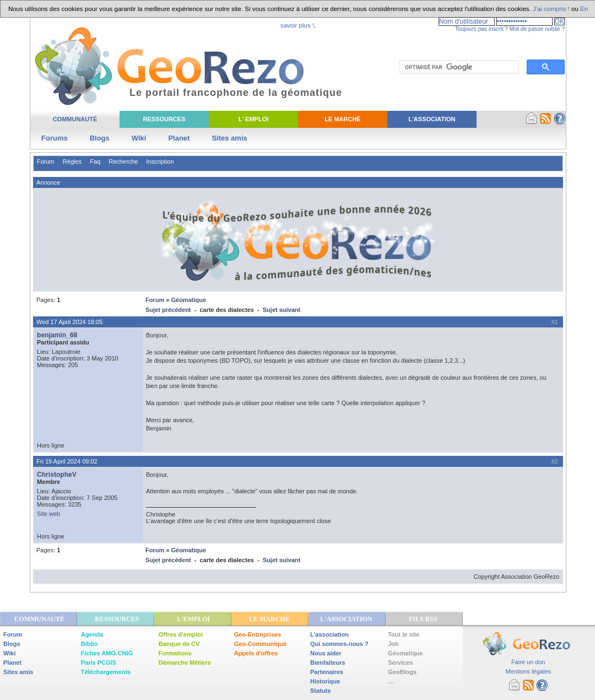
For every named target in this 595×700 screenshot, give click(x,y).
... (390, 681)
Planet (179, 138)
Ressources (164, 119)
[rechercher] (458, 67)
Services (400, 663)
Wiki (139, 138)
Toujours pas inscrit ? (482, 29)
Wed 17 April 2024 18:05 (69, 322)
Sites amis (229, 138)
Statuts (320, 691)
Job (393, 644)
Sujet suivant (282, 310)
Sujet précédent (168, 310)
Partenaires (327, 672)
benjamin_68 (57, 335)
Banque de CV (179, 644)
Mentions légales (528, 671)
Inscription (160, 161)
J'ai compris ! (551, 9)
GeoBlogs (402, 672)
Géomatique (188, 300)
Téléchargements (106, 672)
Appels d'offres (256, 653)
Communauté (75, 119)
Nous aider (326, 653)
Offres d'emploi (181, 634)
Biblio (90, 644)
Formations (175, 653)
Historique (325, 681)
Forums (55, 138)
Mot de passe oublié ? (537, 29)
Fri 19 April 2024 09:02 (67, 461)
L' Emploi (254, 119)
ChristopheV (57, 475)
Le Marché (342, 119)
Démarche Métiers (185, 663)
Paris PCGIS (99, 663)
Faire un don (528, 662)
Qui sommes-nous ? (339, 644)
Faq (95, 161)
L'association (329, 634)
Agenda (92, 634)
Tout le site (404, 634)
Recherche (123, 161)
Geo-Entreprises (258, 634)
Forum (46, 161)
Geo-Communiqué (260, 644)
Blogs (100, 138)
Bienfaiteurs (328, 663)
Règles (72, 161)
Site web (48, 514)
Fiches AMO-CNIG (107, 653)
